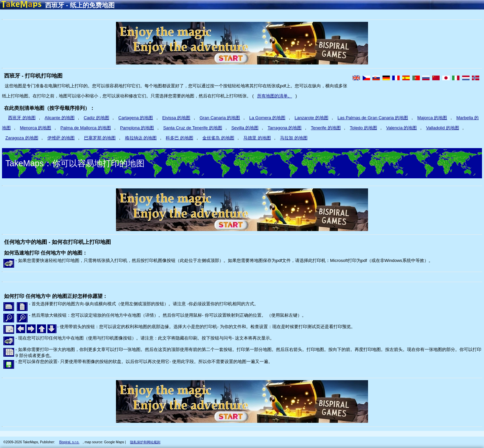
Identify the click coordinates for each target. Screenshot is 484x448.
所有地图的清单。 (275, 96)
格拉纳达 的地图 (141, 138)
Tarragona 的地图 (285, 128)
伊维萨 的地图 (61, 138)
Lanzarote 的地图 (311, 118)
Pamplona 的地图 (137, 128)
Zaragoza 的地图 (22, 138)
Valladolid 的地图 (443, 128)
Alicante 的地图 (60, 118)
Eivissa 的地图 (176, 118)
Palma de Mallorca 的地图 (86, 128)
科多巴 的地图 (179, 138)
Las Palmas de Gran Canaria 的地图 (373, 118)
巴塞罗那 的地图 (100, 138)
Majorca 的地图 (432, 118)
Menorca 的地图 (35, 128)
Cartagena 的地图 (136, 118)
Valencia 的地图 (402, 128)
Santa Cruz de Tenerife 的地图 (193, 128)
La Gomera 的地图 (268, 118)
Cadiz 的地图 (96, 118)
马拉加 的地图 (294, 138)
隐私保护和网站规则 (145, 442)
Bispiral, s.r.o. (69, 442)
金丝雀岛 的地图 (218, 138)
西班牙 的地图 (22, 118)
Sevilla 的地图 (245, 128)
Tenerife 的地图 (326, 128)
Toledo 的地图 (364, 128)
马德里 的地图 (257, 138)
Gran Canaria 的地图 (220, 118)
